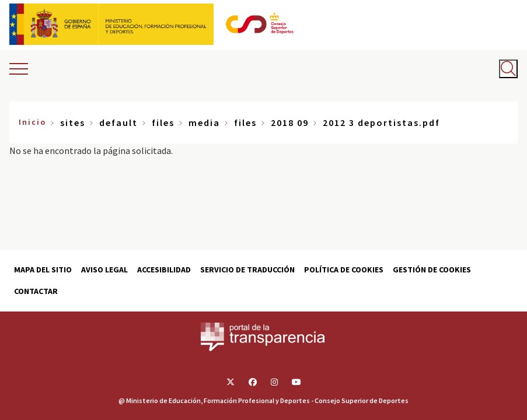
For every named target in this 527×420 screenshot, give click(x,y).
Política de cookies (344, 269)
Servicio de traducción (247, 269)
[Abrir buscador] (508, 69)
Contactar (36, 291)
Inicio (32, 122)
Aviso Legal (104, 269)
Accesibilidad (164, 269)
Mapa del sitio (43, 269)
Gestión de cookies (432, 269)
